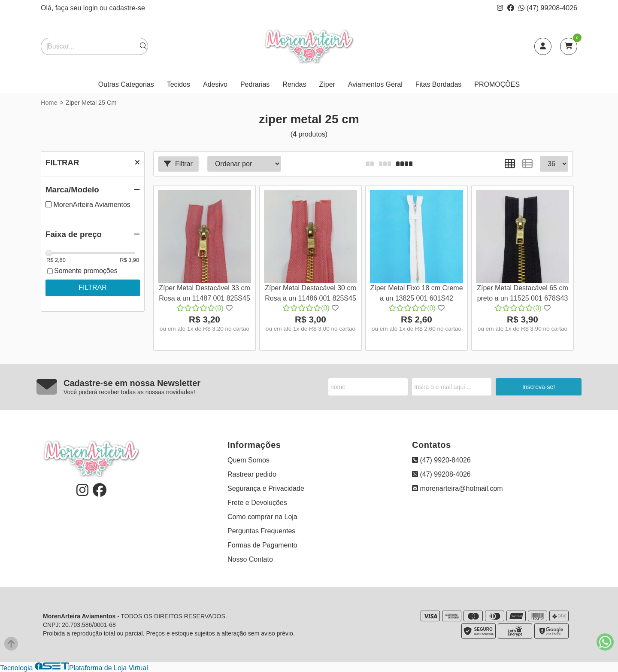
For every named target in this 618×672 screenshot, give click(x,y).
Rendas (294, 84)
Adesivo (215, 84)
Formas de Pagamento (262, 545)
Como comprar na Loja (262, 517)
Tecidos (179, 84)
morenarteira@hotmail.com (457, 488)
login (91, 8)
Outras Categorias (126, 84)
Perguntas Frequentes (261, 531)
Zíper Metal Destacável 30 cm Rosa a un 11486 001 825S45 (311, 293)
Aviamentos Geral (375, 84)
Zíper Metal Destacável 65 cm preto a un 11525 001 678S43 (523, 293)
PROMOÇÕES (497, 84)
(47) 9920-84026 (441, 460)
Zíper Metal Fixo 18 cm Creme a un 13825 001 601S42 (416, 293)
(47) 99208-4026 (548, 8)
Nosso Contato (250, 559)
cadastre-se (127, 8)
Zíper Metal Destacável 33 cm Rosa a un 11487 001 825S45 (204, 293)
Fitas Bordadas (439, 84)
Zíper (327, 84)
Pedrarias (255, 84)
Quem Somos (248, 460)
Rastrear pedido (252, 474)
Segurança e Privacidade (266, 488)
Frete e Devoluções (257, 503)
